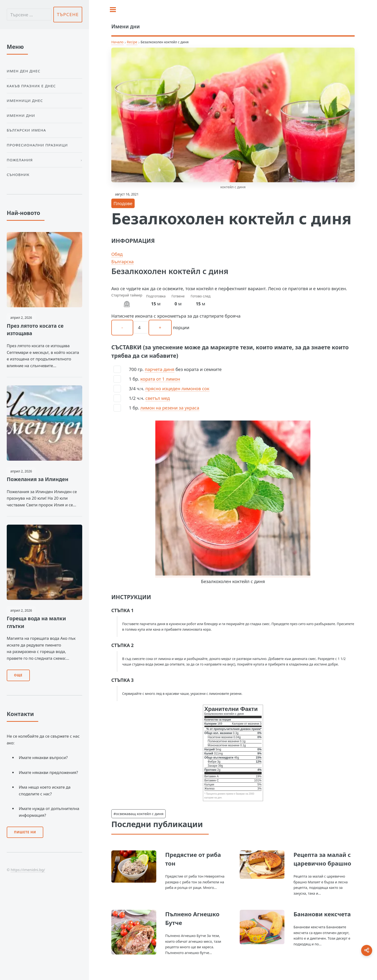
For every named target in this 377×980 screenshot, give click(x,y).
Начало (117, 42)
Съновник (18, 175)
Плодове (123, 203)
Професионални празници (37, 145)
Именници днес (25, 101)
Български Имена (26, 130)
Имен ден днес (24, 71)
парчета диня (160, 369)
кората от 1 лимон (160, 379)
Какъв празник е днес (31, 86)
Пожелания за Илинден (38, 479)
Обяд (117, 254)
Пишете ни (25, 832)
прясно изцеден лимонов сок (177, 388)
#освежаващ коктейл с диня (138, 814)
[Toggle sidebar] (113, 10)
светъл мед (158, 398)
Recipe (132, 42)
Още (18, 675)
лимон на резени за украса (170, 408)
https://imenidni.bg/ (28, 870)
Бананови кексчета (322, 914)
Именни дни (21, 115)
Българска (123, 261)
